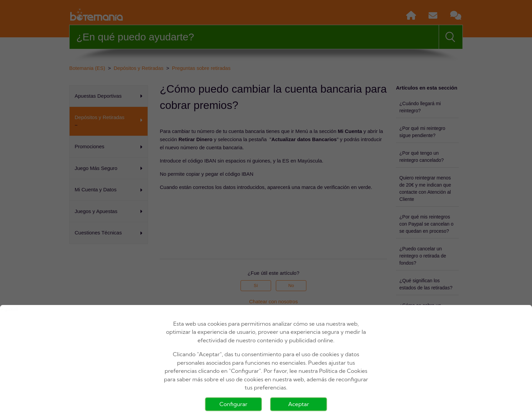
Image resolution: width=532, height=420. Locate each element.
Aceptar (299, 404)
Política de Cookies (343, 371)
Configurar (233, 404)
